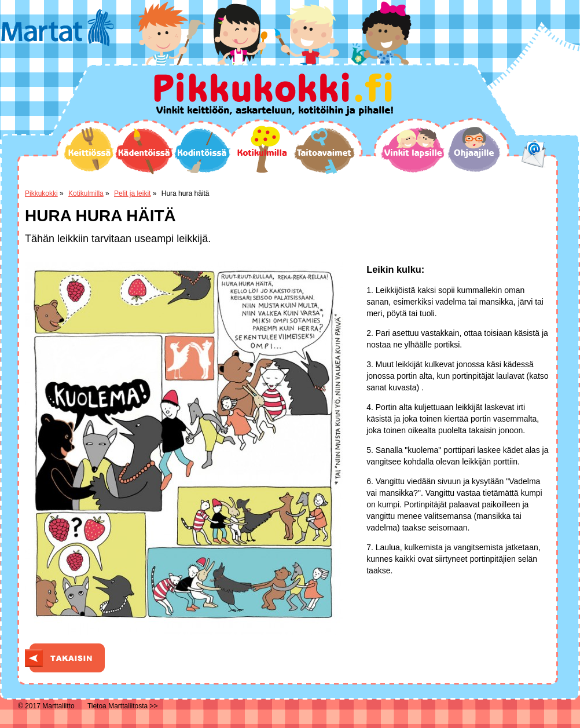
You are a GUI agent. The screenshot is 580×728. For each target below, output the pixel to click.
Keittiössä (89, 149)
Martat (58, 28)
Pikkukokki (41, 193)
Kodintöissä (202, 151)
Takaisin (65, 658)
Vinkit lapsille (413, 150)
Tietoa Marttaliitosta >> (123, 706)
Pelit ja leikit (132, 193)
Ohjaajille (474, 149)
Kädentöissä (144, 151)
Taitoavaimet (324, 151)
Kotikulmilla (262, 149)
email (534, 153)
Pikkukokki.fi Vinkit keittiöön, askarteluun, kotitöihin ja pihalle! (274, 94)
